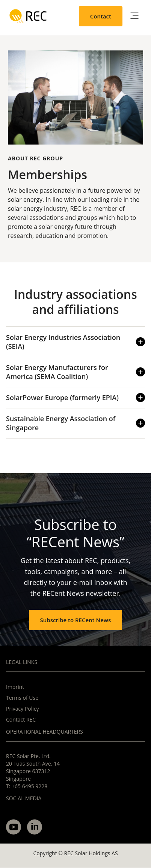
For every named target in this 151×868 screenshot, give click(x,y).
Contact (101, 16)
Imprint (15, 687)
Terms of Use (22, 698)
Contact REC (21, 720)
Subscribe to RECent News (76, 620)
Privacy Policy (22, 709)
